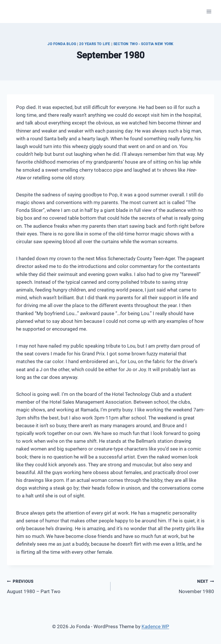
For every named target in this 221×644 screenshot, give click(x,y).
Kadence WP (155, 626)
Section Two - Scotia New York (143, 44)
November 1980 (165, 586)
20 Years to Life (95, 44)
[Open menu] (209, 11)
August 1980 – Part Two (56, 586)
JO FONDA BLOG (62, 44)
